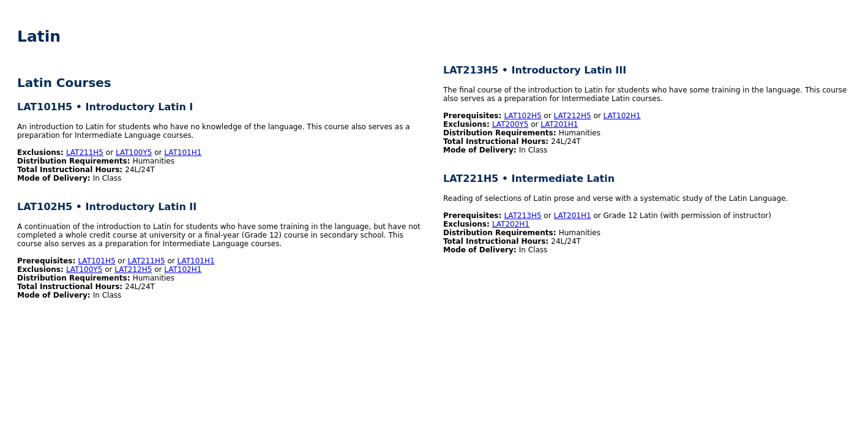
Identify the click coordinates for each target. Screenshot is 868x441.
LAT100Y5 (134, 153)
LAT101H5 (96, 261)
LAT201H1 (559, 124)
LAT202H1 (511, 224)
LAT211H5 (85, 153)
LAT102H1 (183, 269)
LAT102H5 (522, 116)
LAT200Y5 (510, 124)
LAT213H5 (522, 216)
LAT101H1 (183, 153)
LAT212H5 (133, 269)
